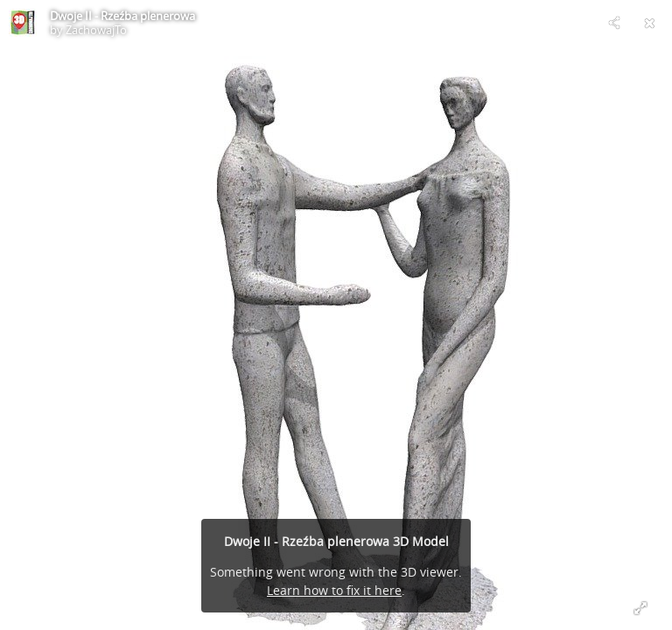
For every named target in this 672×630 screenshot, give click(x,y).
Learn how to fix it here (334, 590)
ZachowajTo (96, 30)
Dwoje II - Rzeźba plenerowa (122, 16)
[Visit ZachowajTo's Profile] (23, 23)
